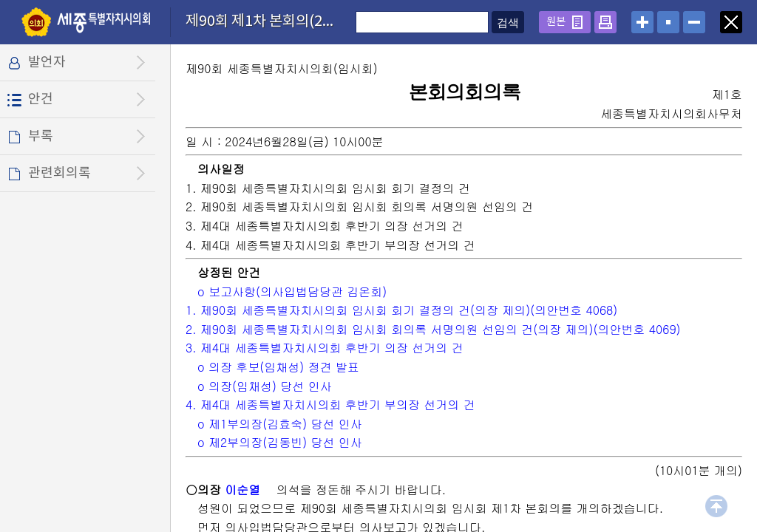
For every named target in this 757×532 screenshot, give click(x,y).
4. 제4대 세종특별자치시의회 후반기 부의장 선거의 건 (330, 405)
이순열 (242, 490)
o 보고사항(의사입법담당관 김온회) (292, 291)
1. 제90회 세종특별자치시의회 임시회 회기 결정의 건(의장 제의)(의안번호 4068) (401, 310)
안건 (41, 99)
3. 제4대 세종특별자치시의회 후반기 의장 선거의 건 (325, 348)
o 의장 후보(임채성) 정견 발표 (278, 367)
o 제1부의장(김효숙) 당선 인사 (280, 424)
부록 (41, 136)
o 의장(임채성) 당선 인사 (265, 386)
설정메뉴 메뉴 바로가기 (0, 0)
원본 (556, 22)
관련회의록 (60, 173)
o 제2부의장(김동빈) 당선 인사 (280, 442)
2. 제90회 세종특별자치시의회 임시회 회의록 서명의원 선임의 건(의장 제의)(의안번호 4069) (433, 329)
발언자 (47, 62)
